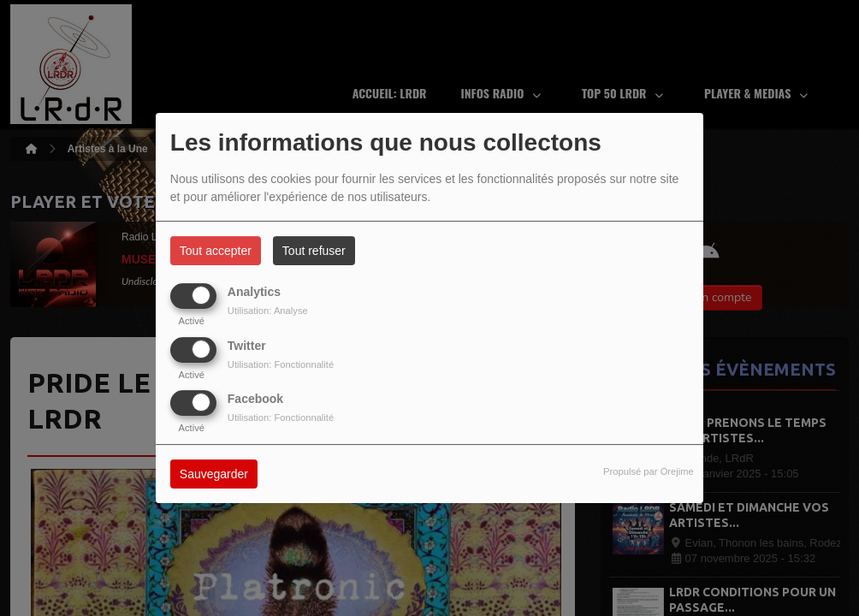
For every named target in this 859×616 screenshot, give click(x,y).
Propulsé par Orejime (649, 471)
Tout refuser (314, 251)
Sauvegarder (214, 474)
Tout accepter (216, 251)
